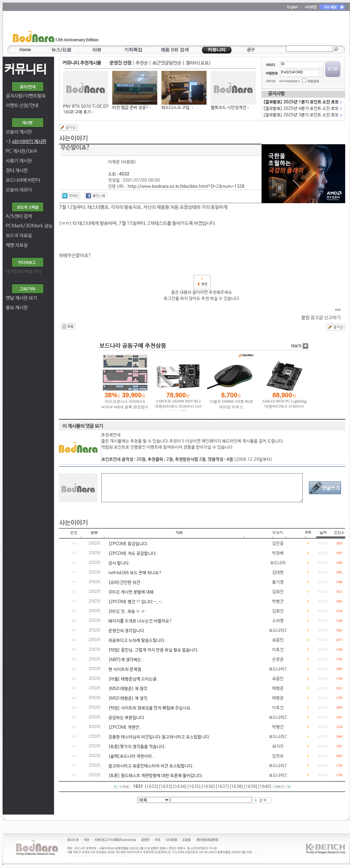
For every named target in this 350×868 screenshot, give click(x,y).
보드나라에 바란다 (23, 180)
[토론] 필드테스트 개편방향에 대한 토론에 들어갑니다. (156, 776)
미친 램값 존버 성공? (131, 108)
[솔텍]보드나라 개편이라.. (131, 756)
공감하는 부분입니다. (127, 718)
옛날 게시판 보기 (21, 298)
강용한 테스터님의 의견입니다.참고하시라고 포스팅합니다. (159, 737)
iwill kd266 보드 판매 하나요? (135, 573)
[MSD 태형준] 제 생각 (128, 689)
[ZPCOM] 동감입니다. (128, 544)
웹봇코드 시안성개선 (229, 108)
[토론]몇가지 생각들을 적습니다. (137, 747)
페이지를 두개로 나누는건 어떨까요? (140, 621)
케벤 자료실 (17, 245)
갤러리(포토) (198, 63)
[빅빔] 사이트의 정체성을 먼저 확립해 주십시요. (150, 708)
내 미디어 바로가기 (23, 272)
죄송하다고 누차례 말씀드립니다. (137, 641)
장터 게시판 (17, 170)
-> (26, 142)
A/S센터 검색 (19, 216)
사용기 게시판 (19, 161)
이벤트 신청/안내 (22, 105)
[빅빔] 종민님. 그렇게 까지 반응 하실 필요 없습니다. (154, 650)
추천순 (142, 63)
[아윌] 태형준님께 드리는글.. (134, 679)
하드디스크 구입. (176, 108)
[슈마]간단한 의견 (124, 583)
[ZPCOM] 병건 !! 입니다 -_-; (135, 602)
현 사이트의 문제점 (125, 670)
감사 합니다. (119, 563)
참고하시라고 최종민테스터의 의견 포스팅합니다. (151, 766)
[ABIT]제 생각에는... (127, 660)
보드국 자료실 (19, 236)
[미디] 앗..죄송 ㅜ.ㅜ (127, 612)
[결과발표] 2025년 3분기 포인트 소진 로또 (302, 115)
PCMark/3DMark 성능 (29, 226)
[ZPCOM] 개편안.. (125, 727)
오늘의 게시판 (19, 132)
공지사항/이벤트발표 (26, 96)
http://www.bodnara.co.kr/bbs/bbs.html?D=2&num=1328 (186, 187)
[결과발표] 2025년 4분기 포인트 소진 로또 (302, 109)
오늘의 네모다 (19, 190)
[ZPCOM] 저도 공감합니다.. (133, 554)
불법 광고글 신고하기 (321, 318)
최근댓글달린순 (167, 63)
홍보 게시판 (17, 308)
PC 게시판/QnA (22, 151)
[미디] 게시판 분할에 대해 (131, 592)
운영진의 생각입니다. (127, 631)
